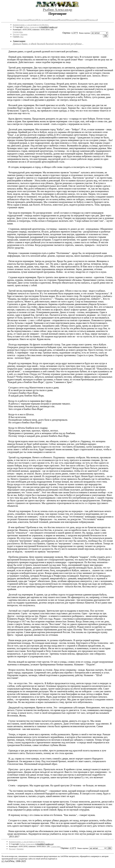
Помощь (71, 20)
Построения (81, 20)
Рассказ (16, 34)
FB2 (22, 37)
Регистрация (23, 20)
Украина (24, 34)
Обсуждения (43, 20)
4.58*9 (75, 33)
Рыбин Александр (57, 10)
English (63, 20)
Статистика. (18, 32)
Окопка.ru (93, 20)
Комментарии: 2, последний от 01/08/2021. (31, 25)
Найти (33, 20)
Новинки (54, 20)
